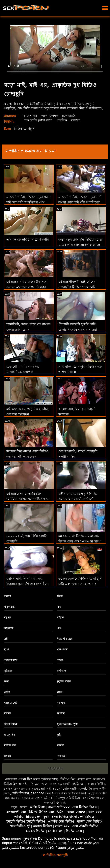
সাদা (59, 607)
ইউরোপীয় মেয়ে (65, 639)
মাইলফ (61, 618)
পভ (59, 628)
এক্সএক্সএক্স (55, 768)
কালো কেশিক (49, 116)
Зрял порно (12, 839)
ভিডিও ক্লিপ (68, 779)
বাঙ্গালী (7, 596)
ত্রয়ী (6, 639)
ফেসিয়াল (62, 671)
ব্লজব (60, 692)
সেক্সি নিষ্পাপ (20, 793)
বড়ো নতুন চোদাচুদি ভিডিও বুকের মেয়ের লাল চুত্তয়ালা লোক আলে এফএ (80, 245)
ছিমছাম (8, 756)
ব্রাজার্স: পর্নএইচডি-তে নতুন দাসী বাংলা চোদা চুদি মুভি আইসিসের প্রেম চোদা (80, 202)
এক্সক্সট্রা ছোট (11, 703)
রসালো (76, 120)
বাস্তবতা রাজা (11, 660)
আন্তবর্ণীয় (9, 628)
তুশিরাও (8, 671)
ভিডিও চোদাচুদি (59, 843)
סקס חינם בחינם (78, 839)
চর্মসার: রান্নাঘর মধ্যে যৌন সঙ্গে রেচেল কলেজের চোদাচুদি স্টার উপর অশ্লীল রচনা (27, 287)
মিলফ (60, 596)
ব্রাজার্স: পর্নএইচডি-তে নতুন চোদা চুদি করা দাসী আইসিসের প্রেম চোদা (28, 202)
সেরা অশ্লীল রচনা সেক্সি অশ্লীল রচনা (62, 789)
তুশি (59, 735)
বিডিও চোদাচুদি (24, 129)
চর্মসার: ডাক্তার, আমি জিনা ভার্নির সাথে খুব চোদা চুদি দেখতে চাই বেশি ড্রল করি (28, 499)
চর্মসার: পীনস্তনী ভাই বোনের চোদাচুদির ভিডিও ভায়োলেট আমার (77, 287)
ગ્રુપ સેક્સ (29, 839)
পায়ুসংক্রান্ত (9, 607)
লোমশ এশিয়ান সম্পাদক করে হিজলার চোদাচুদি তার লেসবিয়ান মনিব (28, 584)
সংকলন (61, 713)
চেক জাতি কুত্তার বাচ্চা (38, 120)
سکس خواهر (76, 848)
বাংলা (60, 660)
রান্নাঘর (8, 713)
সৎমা (7, 681)
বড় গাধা (61, 703)
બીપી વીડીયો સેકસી (34, 843)
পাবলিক (62, 120)
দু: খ (6, 649)
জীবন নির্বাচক (11, 724)
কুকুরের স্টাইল (64, 681)
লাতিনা (61, 745)
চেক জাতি (69, 116)
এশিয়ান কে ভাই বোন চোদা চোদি (27, 239)
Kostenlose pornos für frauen (43, 848)
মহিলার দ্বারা (10, 745)
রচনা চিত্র (26, 779)
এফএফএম (62, 649)
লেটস (7, 692)
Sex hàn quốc (81, 843)
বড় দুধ (7, 618)
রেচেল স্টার (10, 735)
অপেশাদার (30, 116)
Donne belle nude (52, 839)
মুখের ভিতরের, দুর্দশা (67, 724)
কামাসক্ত (61, 756)
